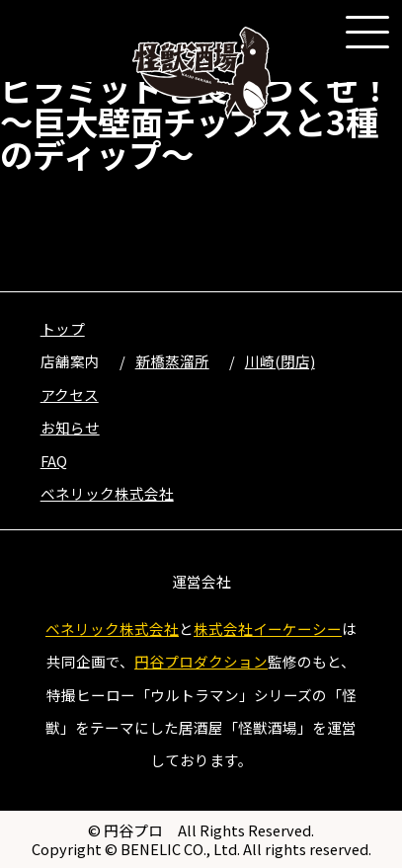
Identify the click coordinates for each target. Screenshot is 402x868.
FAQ (54, 461)
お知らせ (70, 427)
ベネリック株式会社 (107, 493)
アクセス (70, 395)
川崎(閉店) (280, 361)
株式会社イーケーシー (268, 629)
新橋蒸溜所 (172, 361)
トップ (63, 328)
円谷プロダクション (201, 661)
